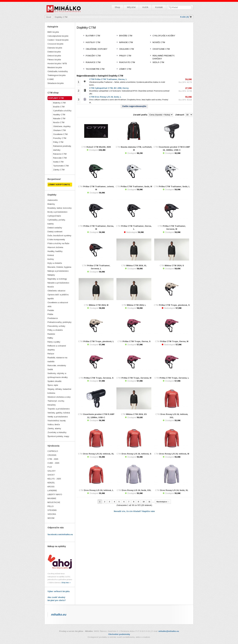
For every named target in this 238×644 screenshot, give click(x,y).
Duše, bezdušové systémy (59, 236)
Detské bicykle (54, 52)
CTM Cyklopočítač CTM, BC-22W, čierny (109, 88)
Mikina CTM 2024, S (174, 266)
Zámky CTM (59, 170)
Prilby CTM (58, 142)
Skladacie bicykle (56, 83)
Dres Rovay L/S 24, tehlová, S (136, 454)
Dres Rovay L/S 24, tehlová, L (99, 490)
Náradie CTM (59, 118)
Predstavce (53, 318)
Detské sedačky (55, 228)
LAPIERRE (52, 491)
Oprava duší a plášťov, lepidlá (58, 297)
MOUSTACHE (54, 502)
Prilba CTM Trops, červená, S (99, 378)
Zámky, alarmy (54, 428)
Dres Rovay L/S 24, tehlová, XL (99, 454)
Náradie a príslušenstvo (58, 283)
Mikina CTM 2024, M (99, 305)
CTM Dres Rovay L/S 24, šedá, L (105, 97)
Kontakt (159, 7)
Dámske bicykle (55, 48)
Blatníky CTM (59, 103)
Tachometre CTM (61, 166)
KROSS (51, 487)
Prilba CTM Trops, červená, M (136, 378)
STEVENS (52, 510)
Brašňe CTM (59, 107)
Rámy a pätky (54, 342)
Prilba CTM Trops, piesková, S (174, 305)
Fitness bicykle (54, 60)
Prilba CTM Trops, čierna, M (174, 341)
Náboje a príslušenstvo (58, 271)
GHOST (51, 475)
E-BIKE (51, 79)
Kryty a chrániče (55, 263)
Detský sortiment (55, 232)
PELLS (51, 506)
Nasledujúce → (163, 502)
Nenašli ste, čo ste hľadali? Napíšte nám (134, 511)
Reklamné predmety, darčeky (62, 148)
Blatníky (51, 204)
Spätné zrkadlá (54, 381)
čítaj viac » (66, 583)
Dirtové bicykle (54, 56)
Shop (117, 7)
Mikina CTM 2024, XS (136, 414)
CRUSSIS (52, 455)
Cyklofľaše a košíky (62, 111)
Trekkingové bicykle (57, 75)
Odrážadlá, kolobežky (58, 71)
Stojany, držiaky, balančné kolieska (59, 391)
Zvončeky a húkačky (57, 432)
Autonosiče (53, 200)
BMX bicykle (53, 32)
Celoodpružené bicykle (58, 36)
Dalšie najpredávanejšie (134, 106)
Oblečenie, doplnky (62, 126)
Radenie (51, 334)
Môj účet (131, 7)
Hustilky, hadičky (55, 251)
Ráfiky (50, 338)
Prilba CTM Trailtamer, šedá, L (174, 186)
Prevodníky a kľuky (56, 326)
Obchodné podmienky (119, 634)
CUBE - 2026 (53, 463)
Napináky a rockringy (57, 279)
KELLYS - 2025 (54, 479)
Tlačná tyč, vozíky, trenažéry (56, 403)
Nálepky (51, 275)
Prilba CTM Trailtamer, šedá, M (136, 186)
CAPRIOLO (53, 451)
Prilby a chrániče (55, 330)
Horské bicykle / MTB (57, 64)
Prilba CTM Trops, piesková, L (99, 341)
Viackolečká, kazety (57, 421)
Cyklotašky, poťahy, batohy (56, 222)
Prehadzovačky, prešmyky (59, 322)
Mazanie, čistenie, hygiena (59, 267)
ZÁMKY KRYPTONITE (59, 185)
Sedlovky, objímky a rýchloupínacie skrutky (58, 375)
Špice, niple (53, 385)
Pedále (51, 310)
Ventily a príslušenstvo (58, 417)
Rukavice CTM (60, 154)
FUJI (50, 467)
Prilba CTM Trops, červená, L (174, 378)
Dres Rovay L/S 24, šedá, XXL (136, 490)
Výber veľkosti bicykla (59, 591)
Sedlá (50, 369)
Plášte (50, 314)
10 (144, 502)
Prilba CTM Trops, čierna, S (136, 341)
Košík (145, 7)
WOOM (51, 518)
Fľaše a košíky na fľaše (58, 243)
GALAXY (52, 471)
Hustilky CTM (59, 115)
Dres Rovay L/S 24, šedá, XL (174, 490)
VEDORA (52, 514)
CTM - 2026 (53, 459)
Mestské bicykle (55, 67)
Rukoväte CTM (60, 158)
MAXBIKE (52, 498)
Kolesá (51, 255)
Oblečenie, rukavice (56, 291)
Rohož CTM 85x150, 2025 (99, 147)
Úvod (49, 17)
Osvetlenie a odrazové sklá (58, 304)
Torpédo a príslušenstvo (59, 409)
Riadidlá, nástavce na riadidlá (57, 360)
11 (149, 502)
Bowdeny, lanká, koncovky (60, 208)
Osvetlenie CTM (60, 134)
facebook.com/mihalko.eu (60, 534)
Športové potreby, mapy (58, 436)
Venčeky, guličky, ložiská (59, 413)
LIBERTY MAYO (55, 494)
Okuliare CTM (59, 130)
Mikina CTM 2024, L (136, 305)
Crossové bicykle (55, 44)
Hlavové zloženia (55, 247)
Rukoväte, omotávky (57, 365)
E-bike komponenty (56, 239)
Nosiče (51, 287)
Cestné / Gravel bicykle (58, 40)
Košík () (184, 17)
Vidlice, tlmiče (54, 425)
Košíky (51, 259)
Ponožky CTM (60, 138)
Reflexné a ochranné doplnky (57, 348)
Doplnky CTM (56, 98)
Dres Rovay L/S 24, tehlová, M (174, 454)
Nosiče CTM (59, 122)
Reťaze (51, 354)
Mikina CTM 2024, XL (136, 266)
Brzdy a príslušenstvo (57, 212)
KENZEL (51, 483)
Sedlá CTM (58, 162)
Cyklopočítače (54, 216)
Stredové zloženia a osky (59, 397)
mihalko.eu (59, 614)
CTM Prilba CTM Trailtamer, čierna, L (108, 79)
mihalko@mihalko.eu (169, 631)
